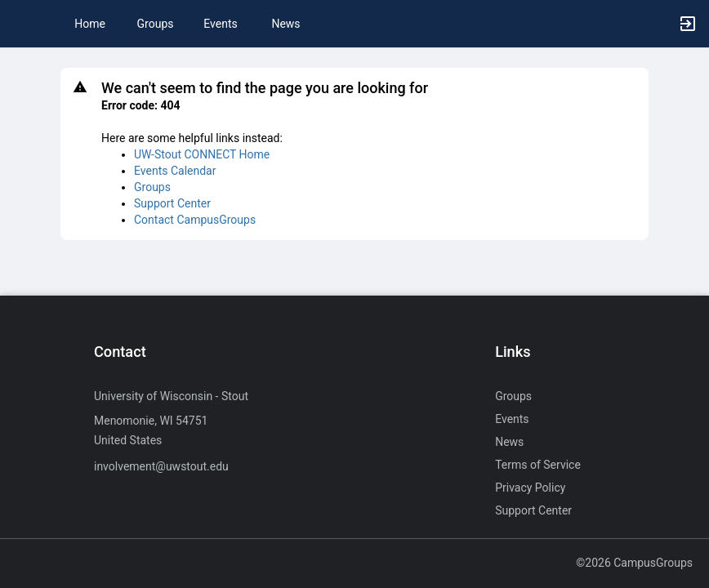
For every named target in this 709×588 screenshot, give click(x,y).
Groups (156, 24)
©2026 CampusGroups (634, 563)
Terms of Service (538, 465)
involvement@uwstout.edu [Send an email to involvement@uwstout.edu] (161, 466)
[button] (20, 24)
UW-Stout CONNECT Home (202, 154)
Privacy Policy (530, 488)
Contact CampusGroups (195, 220)
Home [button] (90, 24)
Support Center (172, 203)
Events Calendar (175, 171)
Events (220, 24)
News (285, 24)
